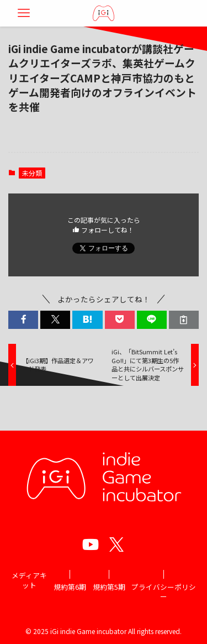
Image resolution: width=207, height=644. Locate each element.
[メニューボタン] (24, 13)
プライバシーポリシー (164, 592)
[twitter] (116, 544)
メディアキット (29, 580)
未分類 (32, 173)
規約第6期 (70, 587)
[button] (23, 320)
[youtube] (91, 544)
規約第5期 (109, 587)
